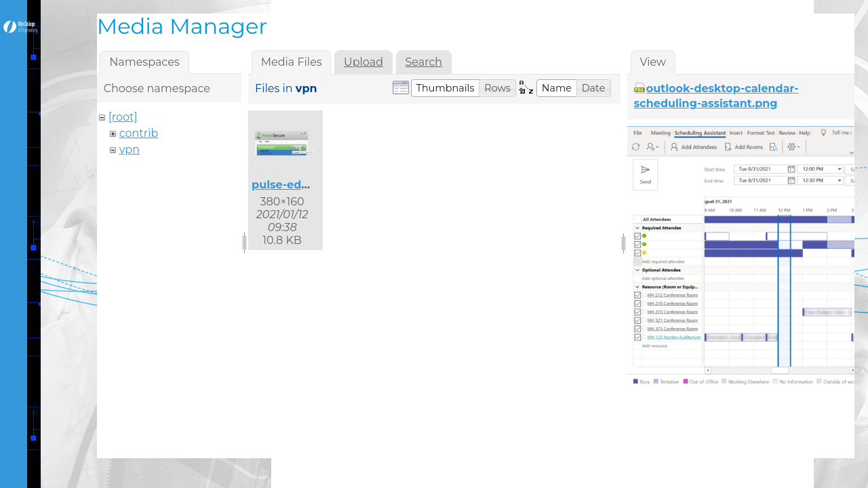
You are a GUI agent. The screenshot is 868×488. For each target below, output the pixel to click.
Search (424, 62)
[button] (446, 88)
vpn (130, 149)
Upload (363, 62)
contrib (139, 133)
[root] (123, 117)
